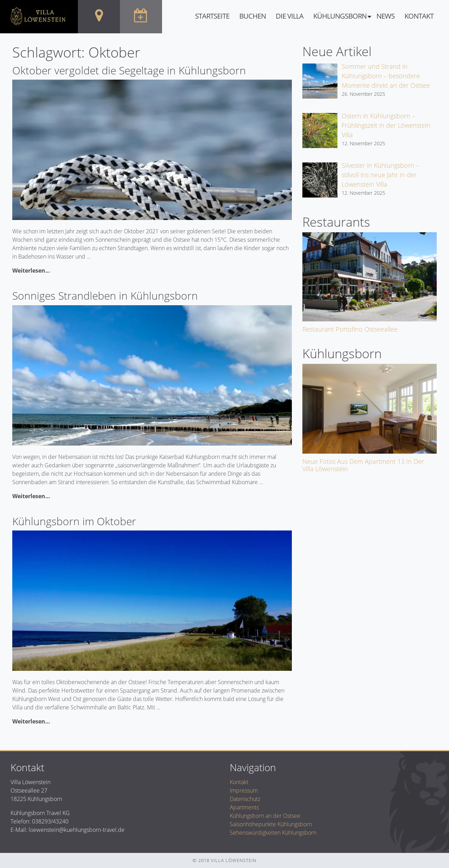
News (386, 16)
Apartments (244, 807)
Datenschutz (245, 799)
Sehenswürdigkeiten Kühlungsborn (273, 833)
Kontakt (419, 16)
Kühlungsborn (340, 16)
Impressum (244, 790)
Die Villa (290, 16)
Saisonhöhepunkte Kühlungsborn (271, 824)
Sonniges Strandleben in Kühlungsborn (105, 296)
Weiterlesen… (31, 271)
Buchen (253, 16)
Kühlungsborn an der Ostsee (265, 816)
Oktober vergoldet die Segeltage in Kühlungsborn (129, 70)
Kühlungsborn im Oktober (74, 521)
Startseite (212, 16)
